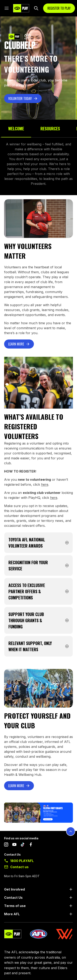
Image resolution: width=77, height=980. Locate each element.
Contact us (19, 867)
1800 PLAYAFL (22, 861)
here (45, 484)
